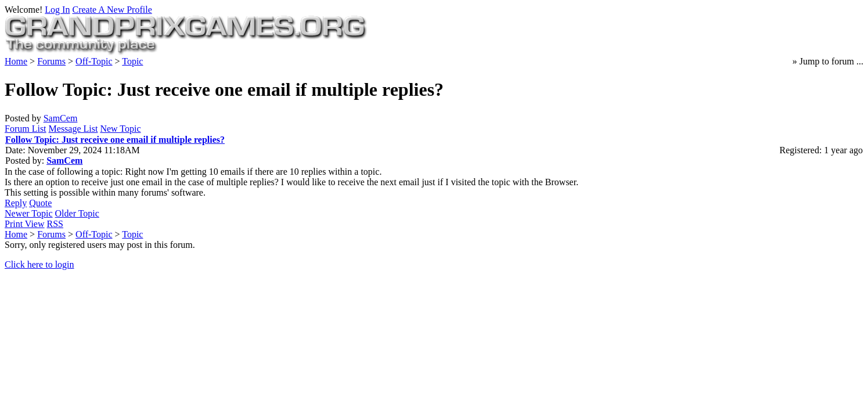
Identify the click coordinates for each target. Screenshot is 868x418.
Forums (51, 61)
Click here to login (39, 264)
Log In (57, 10)
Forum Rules (602, 283)
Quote (40, 203)
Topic (132, 61)
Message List (73, 129)
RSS (55, 224)
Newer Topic (29, 213)
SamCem (61, 118)
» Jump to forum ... (828, 61)
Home (16, 61)
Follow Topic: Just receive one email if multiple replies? (115, 140)
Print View (25, 224)
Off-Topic (94, 61)
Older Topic (77, 213)
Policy (637, 283)
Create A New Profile (112, 10)
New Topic (120, 129)
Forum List (26, 129)
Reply (16, 203)
